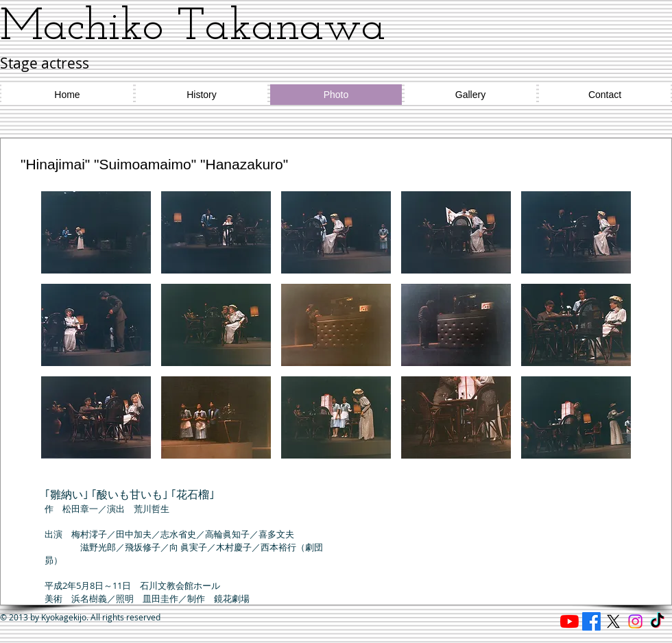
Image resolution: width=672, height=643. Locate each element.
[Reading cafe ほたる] (569, 621)
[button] (96, 232)
